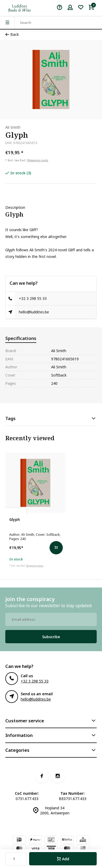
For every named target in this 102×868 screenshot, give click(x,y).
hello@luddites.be (34, 312)
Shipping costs (38, 160)
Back (12, 34)
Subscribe (51, 637)
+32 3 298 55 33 (33, 298)
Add (63, 859)
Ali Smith (13, 127)
